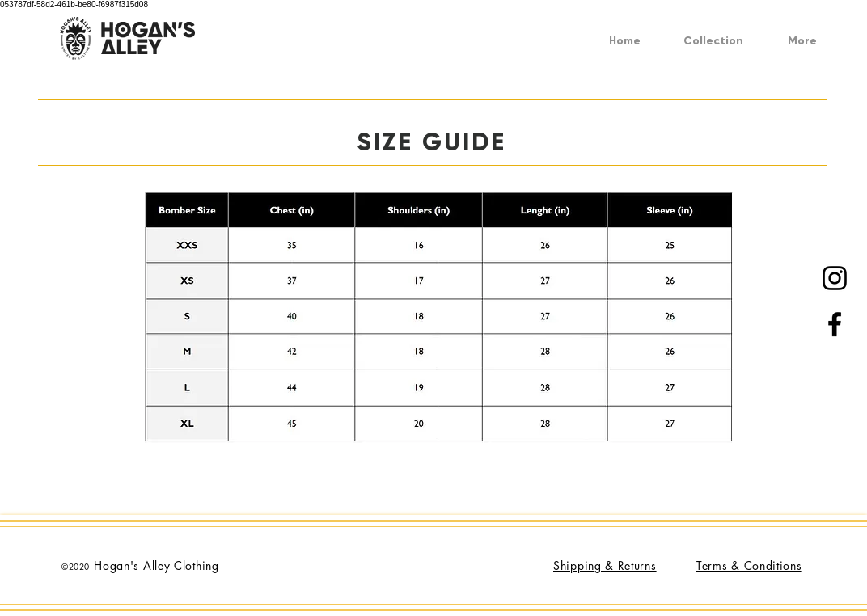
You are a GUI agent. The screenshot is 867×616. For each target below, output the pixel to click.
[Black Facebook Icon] (835, 324)
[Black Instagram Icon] (835, 278)
